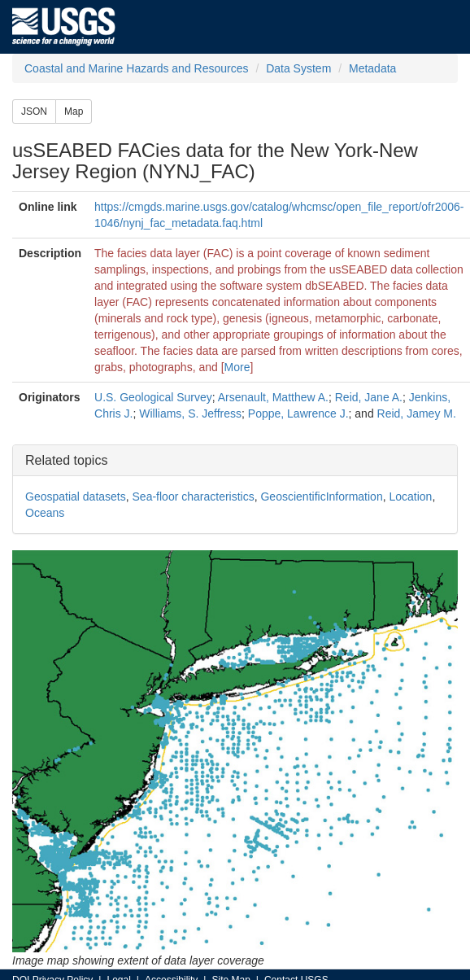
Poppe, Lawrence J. (298, 413)
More (237, 367)
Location (410, 497)
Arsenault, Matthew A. (273, 397)
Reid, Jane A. (369, 397)
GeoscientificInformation (321, 497)
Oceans (45, 513)
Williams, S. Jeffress (190, 413)
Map (74, 112)
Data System (298, 68)
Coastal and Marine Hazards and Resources (136, 68)
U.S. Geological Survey (153, 397)
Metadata (372, 68)
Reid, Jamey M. (417, 413)
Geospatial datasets (76, 497)
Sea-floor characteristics (194, 497)
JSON (34, 112)
